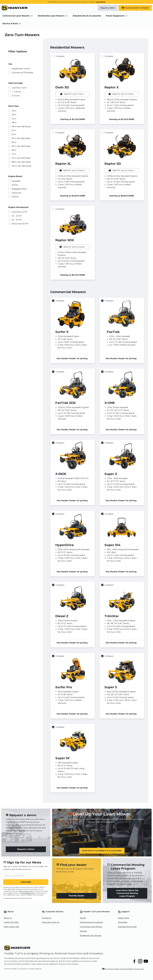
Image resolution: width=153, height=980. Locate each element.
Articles (83, 918)
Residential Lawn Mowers (91, 936)
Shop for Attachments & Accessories (102, 851)
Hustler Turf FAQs (11, 922)
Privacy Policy (139, 969)
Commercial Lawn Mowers (91, 927)
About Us (8, 918)
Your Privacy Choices (112, 969)
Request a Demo (26, 849)
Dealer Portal (123, 918)
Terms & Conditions (127, 969)
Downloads (123, 922)
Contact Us (46, 918)
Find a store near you (51, 922)
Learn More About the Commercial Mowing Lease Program (127, 893)
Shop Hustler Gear (11, 927)
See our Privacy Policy (26, 891)
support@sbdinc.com (28, 893)
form (10, 893)
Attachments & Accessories (87, 16)
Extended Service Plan (127, 927)
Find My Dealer (76, 896)
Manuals (83, 931)
